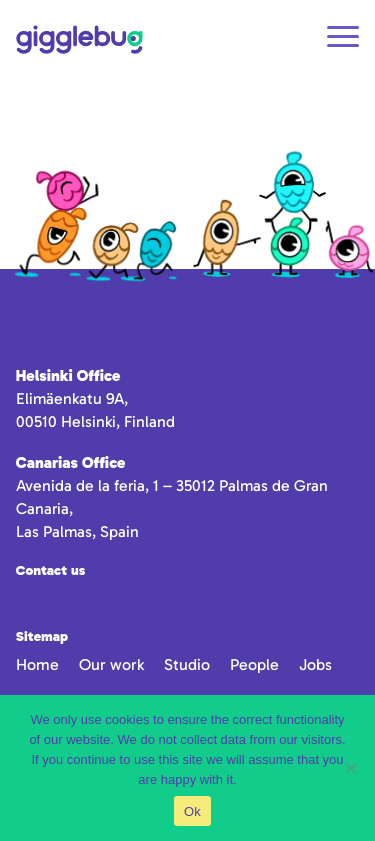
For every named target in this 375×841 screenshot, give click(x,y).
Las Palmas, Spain (77, 531)
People (254, 664)
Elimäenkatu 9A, (72, 398)
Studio (187, 664)
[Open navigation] (343, 40)
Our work (111, 664)
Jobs (315, 664)
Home (37, 664)
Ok (192, 811)
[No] (350, 768)
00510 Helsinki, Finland (95, 421)
